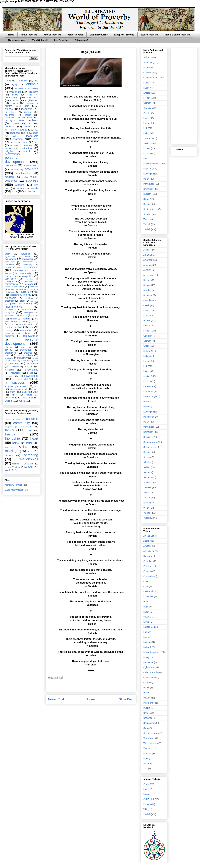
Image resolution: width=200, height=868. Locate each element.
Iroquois (147, 617)
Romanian (23, 81)
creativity (29, 284)
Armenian (148, 265)
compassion (11, 276)
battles (20, 267)
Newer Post (56, 699)
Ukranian (148, 503)
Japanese (148, 138)
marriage (12, 451)
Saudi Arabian (150, 442)
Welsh (146, 508)
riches (30, 373)
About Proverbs (29, 35)
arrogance (19, 89)
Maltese (147, 402)
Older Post (126, 699)
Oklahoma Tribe (151, 672)
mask (21, 324)
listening (35, 322)
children (32, 419)
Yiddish (147, 229)
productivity (22, 358)
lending (8, 322)
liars (16, 322)
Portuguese (149, 184)
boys (18, 419)
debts (7, 287)
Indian (146, 118)
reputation (10, 177)
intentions (9, 316)
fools (26, 106)
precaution (11, 165)
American (148, 62)
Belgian (147, 285)
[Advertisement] (184, 95)
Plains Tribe (149, 703)
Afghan (147, 250)
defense (23, 289)
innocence (9, 130)
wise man (28, 398)
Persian (147, 804)
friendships (10, 112)
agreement (26, 254)
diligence (34, 289)
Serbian (147, 457)
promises (25, 361)
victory (14, 395)
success (32, 180)
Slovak (147, 472)
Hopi (146, 607)
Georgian (148, 336)
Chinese (147, 73)
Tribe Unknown (151, 743)
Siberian (147, 462)
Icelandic (148, 356)
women (20, 188)
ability (8, 254)
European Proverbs (124, 35)
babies (7, 419)
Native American (17, 40)
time (36, 386)
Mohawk (147, 647)
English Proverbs (99, 35)
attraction (9, 264)
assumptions (28, 262)
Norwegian (149, 174)
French (147, 98)
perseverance (13, 154)
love (36, 139)
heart (35, 120)
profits (36, 358)
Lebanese (148, 386)
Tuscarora (148, 748)
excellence (30, 103)
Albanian (148, 255)
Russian (147, 194)
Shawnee (148, 718)
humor (28, 127)
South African (150, 209)
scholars (25, 177)
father (30, 431)
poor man (27, 347)
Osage (147, 683)
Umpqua (147, 753)
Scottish (147, 204)
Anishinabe (149, 536)
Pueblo (147, 708)
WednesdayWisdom (14, 490)
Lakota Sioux (150, 627)
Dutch (146, 88)
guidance (35, 301)
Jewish (147, 143)
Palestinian (149, 417)
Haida (146, 602)
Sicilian (147, 467)
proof (36, 361)
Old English (149, 799)
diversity (12, 292)
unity (25, 392)
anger (28, 256)
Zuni (145, 769)
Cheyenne (148, 566)
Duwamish (148, 597)
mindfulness (15, 145)
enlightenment (31, 100)
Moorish (147, 794)
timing (35, 389)
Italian (146, 133)
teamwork (22, 386)
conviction (29, 279)
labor (36, 316)
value (36, 392)
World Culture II (40, 40)
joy (37, 130)
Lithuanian (148, 392)
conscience (33, 98)
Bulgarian (148, 295)
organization (10, 333)
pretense (28, 353)
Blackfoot (148, 556)
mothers (9, 148)
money (28, 145)
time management (18, 389)
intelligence (29, 313)
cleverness (18, 270)
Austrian (147, 270)
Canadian (148, 300)
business (33, 267)
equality (14, 103)
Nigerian (147, 169)
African (147, 57)
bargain (8, 267)
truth (13, 392)
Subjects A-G (81, 40)
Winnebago (149, 764)
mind (31, 327)
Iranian (147, 123)
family (8, 106)
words (35, 188)
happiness (27, 118)
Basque (147, 280)
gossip (28, 115)
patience (27, 333)
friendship (27, 109)
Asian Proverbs (75, 35)
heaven (15, 124)
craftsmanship (12, 284)
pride (7, 355)
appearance (11, 259)
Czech (146, 305)
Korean (147, 148)
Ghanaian (148, 108)
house (29, 443)
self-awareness (29, 376)
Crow (146, 586)
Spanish (147, 214)
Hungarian (148, 351)
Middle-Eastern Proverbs (177, 35)
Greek (8, 81)
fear (36, 292)
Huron (146, 612)
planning (9, 347)
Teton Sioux (149, 738)
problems (15, 170)
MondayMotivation (14, 485)
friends (9, 109)
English (147, 93)
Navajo (147, 657)
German (147, 103)
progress (12, 361)
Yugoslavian (149, 518)
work (14, 191)
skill (26, 379)
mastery (31, 324)
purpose (29, 367)
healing (8, 120)
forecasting (14, 295)
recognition (10, 370)
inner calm (27, 310)
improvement (11, 310)
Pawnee (147, 693)
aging (14, 84)
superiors (9, 386)
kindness (14, 133)
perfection (27, 151)
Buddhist (148, 68)
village (18, 467)
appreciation (28, 259)
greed (23, 301)
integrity (23, 130)
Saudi (146, 199)
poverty (8, 350)
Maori (146, 407)
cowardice (28, 282)
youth (8, 470)
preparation (10, 353)
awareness (15, 92)
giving (28, 112)
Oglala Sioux (149, 667)
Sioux (146, 728)
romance (28, 464)
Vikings (147, 809)
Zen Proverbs (61, 40)
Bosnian (147, 290)
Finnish (147, 326)
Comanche (149, 576)
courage (9, 281)
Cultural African (151, 78)
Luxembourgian (151, 396)
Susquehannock (151, 733)
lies (24, 321)
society (8, 467)
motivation (26, 148)
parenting (31, 455)
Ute (145, 758)
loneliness (10, 447)
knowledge (32, 133)
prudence (33, 363)
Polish (146, 179)
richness (9, 376)
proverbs (31, 169)
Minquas (147, 642)
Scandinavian (150, 447)
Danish (147, 83)
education (14, 100)
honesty (9, 127)
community (11, 98)
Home (11, 35)
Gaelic (146, 784)
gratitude (30, 298)
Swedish (147, 488)
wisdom (20, 185)
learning (18, 139)
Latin (146, 159)
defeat (11, 289)
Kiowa (146, 622)
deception (19, 287)
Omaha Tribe (150, 677)
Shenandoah (149, 723)
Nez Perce (148, 662)
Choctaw (148, 571)
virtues (29, 395)
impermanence (13, 307)
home (29, 124)
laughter (15, 136)
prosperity (14, 363)
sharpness (16, 379)
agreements (10, 257)
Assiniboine (149, 551)
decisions (34, 287)
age (36, 81)
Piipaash (148, 698)
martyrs (11, 324)
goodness (10, 115)
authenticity (33, 89)
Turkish (147, 224)
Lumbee (147, 632)
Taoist (146, 219)
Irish (145, 128)
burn (31, 95)
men (36, 142)
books (15, 95)
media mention (19, 142)
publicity (15, 367)
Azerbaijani (149, 275)
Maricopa (148, 637)
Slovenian (148, 477)
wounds (28, 192)
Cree (146, 581)
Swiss (146, 493)
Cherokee (148, 561)
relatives (16, 464)
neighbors (10, 151)
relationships (23, 173)
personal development (15, 160)
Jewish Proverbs (149, 35)
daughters (9, 427)
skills (36, 379)
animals (32, 84)
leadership (32, 136)
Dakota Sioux (150, 591)
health (22, 120)
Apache (147, 541)
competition (28, 276)
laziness (13, 319)
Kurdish (147, 153)
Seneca (147, 713)
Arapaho (147, 546)
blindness (34, 92)
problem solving (31, 166)
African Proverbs (52, 35)
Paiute (146, 688)
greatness (10, 118)
